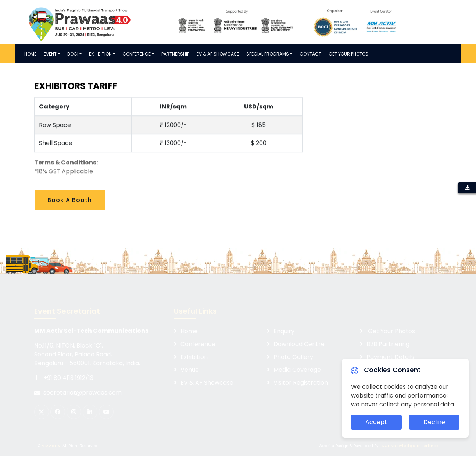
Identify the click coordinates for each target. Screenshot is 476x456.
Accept (376, 422)
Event (50, 54)
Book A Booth (70, 203)
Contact (310, 54)
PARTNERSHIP (175, 54)
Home (30, 54)
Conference (137, 54)
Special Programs (268, 54)
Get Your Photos (348, 54)
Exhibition (100, 54)
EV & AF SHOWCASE (218, 54)
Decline (434, 422)
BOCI (73, 54)
